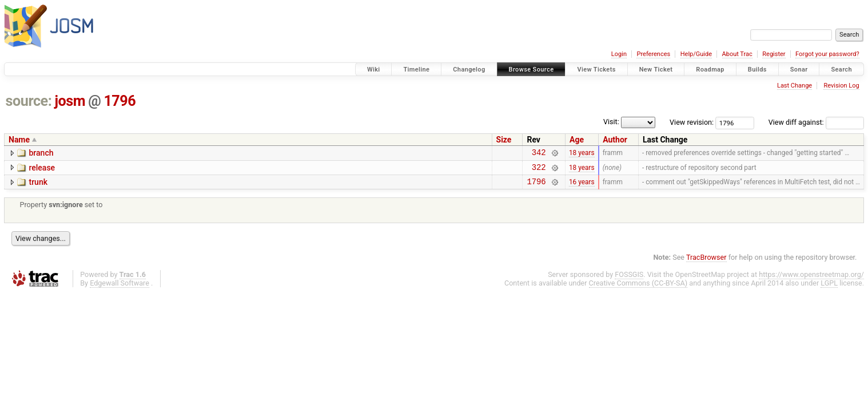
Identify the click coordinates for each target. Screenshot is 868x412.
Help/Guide (696, 54)
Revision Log (841, 86)
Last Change (795, 86)
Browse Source (531, 70)
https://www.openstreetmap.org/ (811, 280)
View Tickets (596, 70)
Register (774, 54)
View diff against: (816, 122)
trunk (38, 185)
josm (70, 101)
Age (577, 140)
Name (19, 140)
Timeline (416, 70)
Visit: (611, 122)
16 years (582, 187)
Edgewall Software (120, 288)
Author (615, 140)
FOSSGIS (629, 280)
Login (619, 54)
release (42, 169)
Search (841, 70)
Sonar (799, 70)
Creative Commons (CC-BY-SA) (638, 288)
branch (41, 153)
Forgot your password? (827, 54)
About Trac (737, 54)
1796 (120, 101)
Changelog (469, 70)
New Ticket (656, 70)
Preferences (653, 54)
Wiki (374, 70)
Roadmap (710, 70)
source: (29, 101)
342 (539, 154)
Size (504, 140)
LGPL (829, 288)
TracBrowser (706, 262)
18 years (582, 154)
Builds (757, 70)
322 (539, 170)
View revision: (692, 122)
